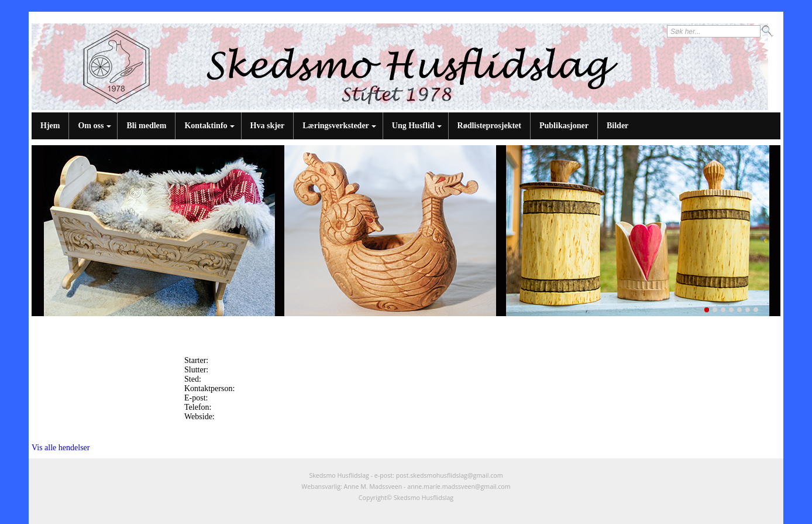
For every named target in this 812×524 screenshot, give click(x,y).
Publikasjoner (564, 126)
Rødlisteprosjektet (489, 126)
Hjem (50, 126)
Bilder (617, 126)
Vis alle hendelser (61, 448)
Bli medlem (146, 126)
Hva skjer (268, 126)
